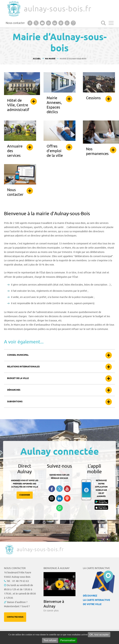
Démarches (14, 390)
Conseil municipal (18, 355)
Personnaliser (68, 640)
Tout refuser (50, 640)
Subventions (15, 402)
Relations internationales (23, 367)
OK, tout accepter (99, 635)
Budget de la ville (18, 378)
